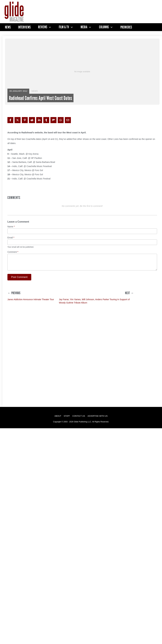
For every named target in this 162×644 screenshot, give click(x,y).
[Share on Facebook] (10, 120)
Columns (104, 27)
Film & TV (64, 27)
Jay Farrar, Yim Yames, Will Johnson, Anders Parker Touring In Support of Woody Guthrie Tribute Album (94, 301)
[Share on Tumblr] (46, 120)
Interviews (24, 27)
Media (84, 27)
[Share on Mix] (53, 120)
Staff (67, 416)
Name (11, 227)
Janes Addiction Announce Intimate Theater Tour (31, 299)
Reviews (43, 27)
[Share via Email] (68, 120)
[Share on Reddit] (32, 120)
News (8, 27)
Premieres (126, 27)
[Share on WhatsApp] (61, 120)
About (58, 416)
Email (11, 238)
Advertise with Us (97, 416)
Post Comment (19, 277)
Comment (13, 252)
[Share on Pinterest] (25, 120)
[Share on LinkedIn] (39, 120)
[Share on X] (17, 120)
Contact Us (79, 416)
